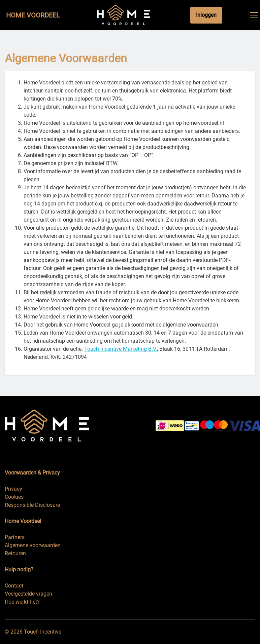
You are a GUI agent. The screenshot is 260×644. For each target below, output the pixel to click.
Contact (14, 586)
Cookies (14, 497)
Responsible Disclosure (32, 505)
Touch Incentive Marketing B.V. (121, 349)
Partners (15, 537)
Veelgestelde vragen (28, 594)
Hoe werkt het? (22, 602)
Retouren (15, 553)
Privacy (13, 489)
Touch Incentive (43, 632)
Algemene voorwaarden (33, 545)
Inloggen (206, 15)
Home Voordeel (33, 15)
